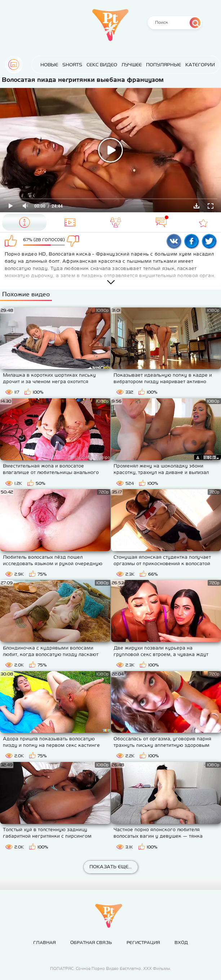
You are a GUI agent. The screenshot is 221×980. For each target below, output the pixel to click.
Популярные (158, 65)
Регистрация (143, 943)
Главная (14, 65)
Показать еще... (111, 867)
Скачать (196, 206)
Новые (44, 65)
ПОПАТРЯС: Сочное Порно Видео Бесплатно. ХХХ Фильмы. (111, 968)
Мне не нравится (76, 241)
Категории (195, 65)
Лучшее (127, 65)
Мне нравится (12, 241)
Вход (181, 943)
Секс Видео (97, 65)
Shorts (67, 65)
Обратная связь (91, 943)
